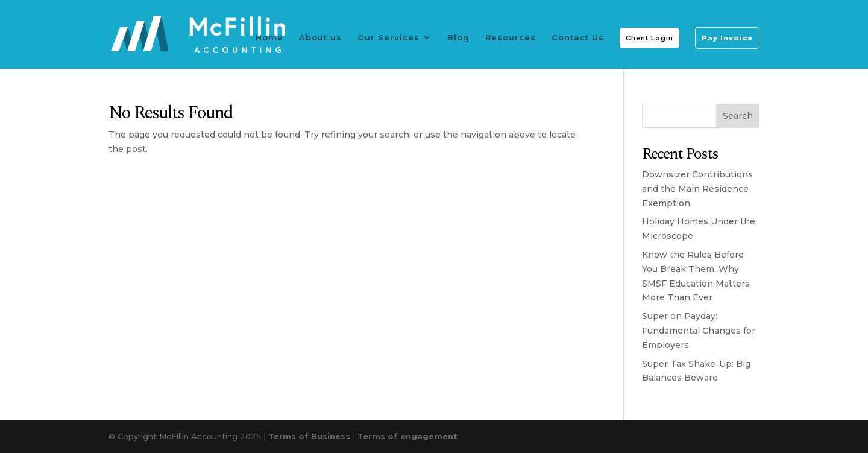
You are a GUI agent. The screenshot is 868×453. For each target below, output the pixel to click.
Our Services (388, 38)
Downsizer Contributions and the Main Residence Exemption (697, 189)
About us (320, 38)
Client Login (649, 38)
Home (269, 38)
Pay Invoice (727, 38)
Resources (511, 38)
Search (738, 116)
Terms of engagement (407, 436)
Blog (458, 38)
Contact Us (578, 38)
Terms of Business (309, 436)
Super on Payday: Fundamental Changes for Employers (699, 331)
